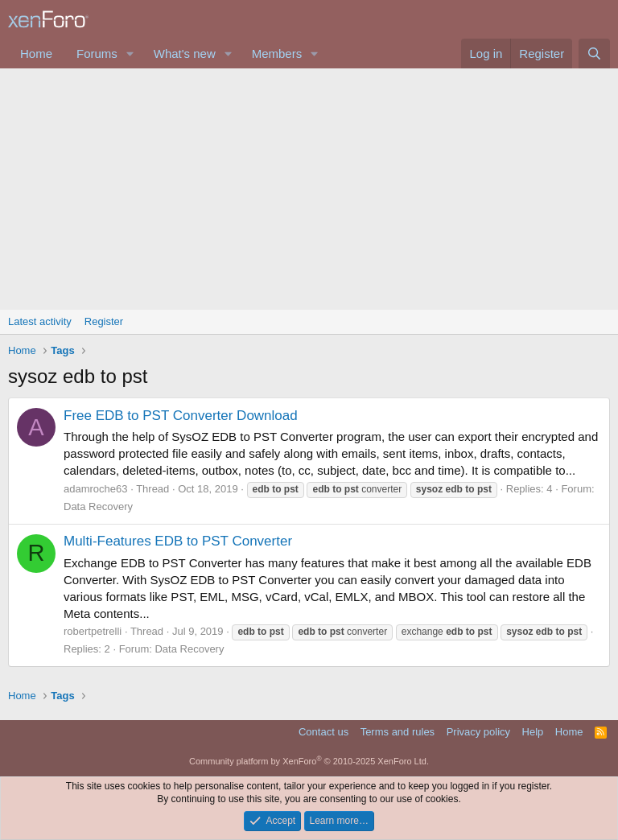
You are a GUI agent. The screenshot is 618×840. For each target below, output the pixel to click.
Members (277, 54)
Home (36, 54)
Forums (97, 54)
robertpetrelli (93, 631)
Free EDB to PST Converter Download (181, 416)
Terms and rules (398, 732)
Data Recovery (98, 506)
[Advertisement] (309, 189)
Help (533, 732)
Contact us (323, 732)
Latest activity (40, 321)
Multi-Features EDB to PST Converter (178, 541)
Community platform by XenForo (309, 761)
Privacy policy (478, 732)
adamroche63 (96, 489)
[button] (130, 54)
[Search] (594, 54)
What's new (185, 54)
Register (104, 321)
